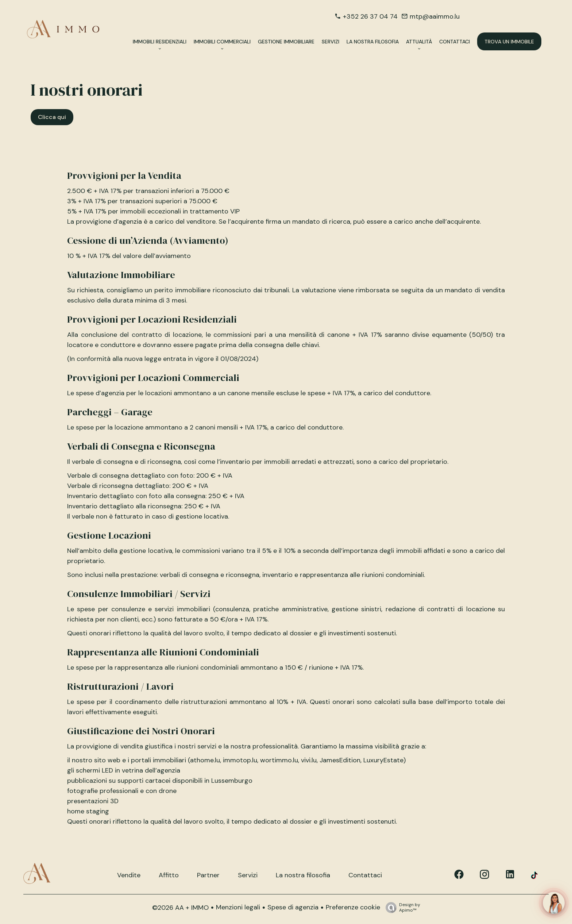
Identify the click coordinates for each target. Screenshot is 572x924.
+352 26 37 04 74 (370, 16)
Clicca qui (52, 117)
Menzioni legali (238, 907)
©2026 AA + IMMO (180, 908)
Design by (401, 907)
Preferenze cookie (353, 907)
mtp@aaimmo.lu (435, 16)
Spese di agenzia (293, 907)
